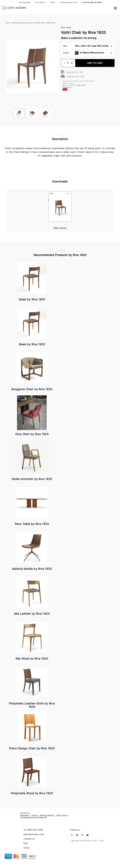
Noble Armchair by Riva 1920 (32, 479)
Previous (4, 66)
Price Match (40, 2)
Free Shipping (24, 2)
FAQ (26, 843)
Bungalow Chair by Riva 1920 (32, 389)
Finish (88, 53)
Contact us (67, 87)
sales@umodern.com (69, 2)
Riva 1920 (66, 27)
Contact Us (29, 839)
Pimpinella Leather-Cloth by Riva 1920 (32, 705)
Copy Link (81, 85)
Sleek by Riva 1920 (32, 299)
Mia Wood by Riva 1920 (32, 659)
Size (88, 46)
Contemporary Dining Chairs (21, 23)
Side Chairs (51, 23)
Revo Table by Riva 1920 (32, 524)
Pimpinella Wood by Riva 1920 (32, 793)
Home (8, 23)
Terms (27, 848)
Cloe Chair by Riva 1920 (32, 434)
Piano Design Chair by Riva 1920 (32, 748)
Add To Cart (95, 63)
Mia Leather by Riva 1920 (32, 614)
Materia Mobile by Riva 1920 (32, 569)
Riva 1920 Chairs (39, 23)
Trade (52, 2)
